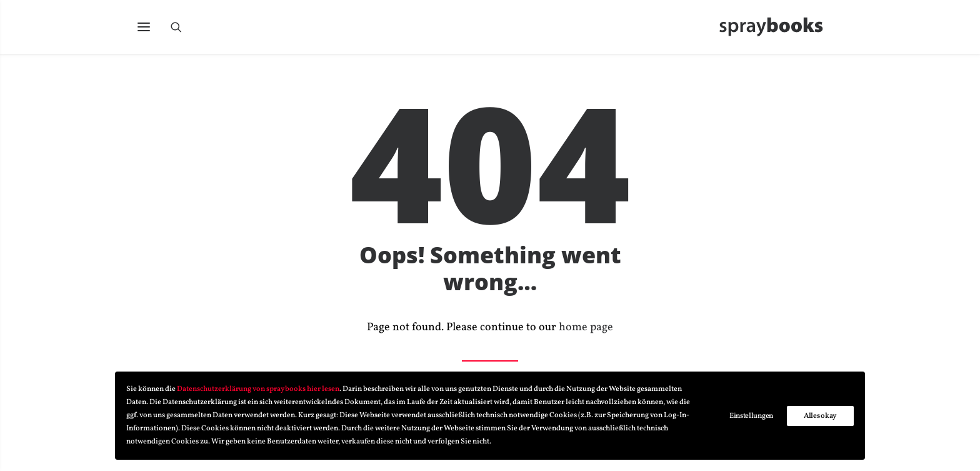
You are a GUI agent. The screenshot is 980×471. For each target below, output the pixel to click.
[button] (144, 29)
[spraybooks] (777, 29)
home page (586, 328)
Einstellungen (751, 416)
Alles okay (820, 416)
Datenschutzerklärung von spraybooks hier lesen (258, 389)
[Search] (182, 29)
